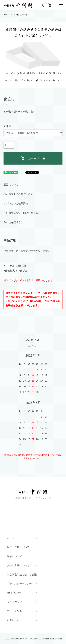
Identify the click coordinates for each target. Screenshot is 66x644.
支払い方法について (18, 565)
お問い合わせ (14, 620)
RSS (10, 593)
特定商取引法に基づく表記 (18, 194)
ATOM (18, 593)
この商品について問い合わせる (21, 213)
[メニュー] (61, 5)
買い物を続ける (12, 222)
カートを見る (14, 611)
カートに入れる (33, 158)
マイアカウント (16, 602)
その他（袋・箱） (21, 15)
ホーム (6, 15)
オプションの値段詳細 (16, 203)
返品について (11, 185)
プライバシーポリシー (19, 584)
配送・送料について (18, 547)
